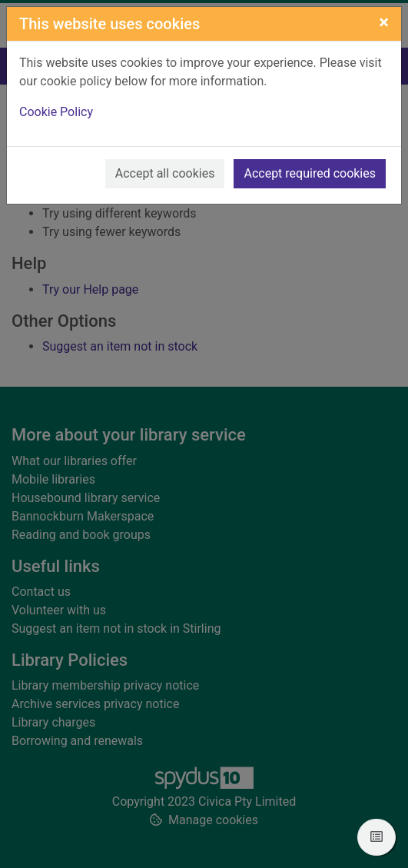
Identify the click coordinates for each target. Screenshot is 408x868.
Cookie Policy (56, 112)
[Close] (384, 22)
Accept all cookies (165, 173)
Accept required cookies (310, 173)
